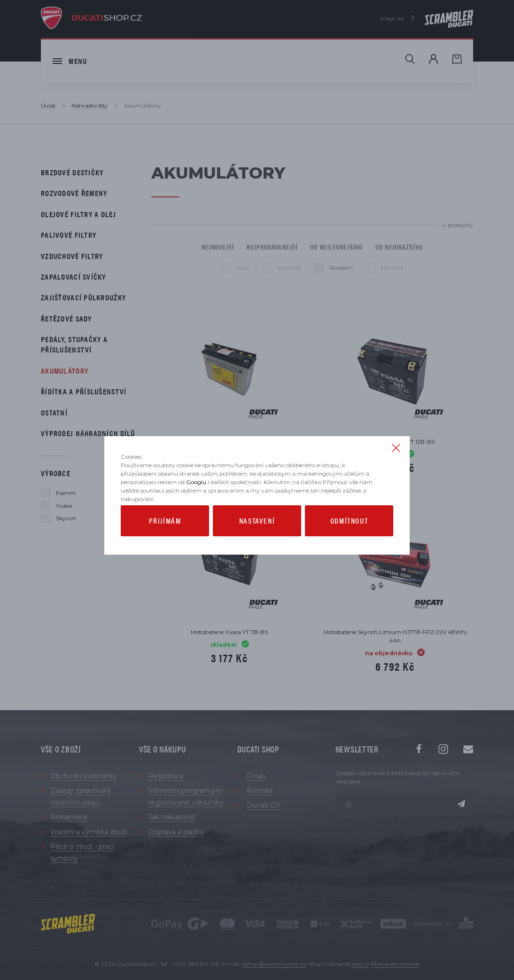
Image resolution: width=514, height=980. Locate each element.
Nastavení (257, 539)
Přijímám (165, 539)
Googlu (196, 500)
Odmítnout (349, 539)
